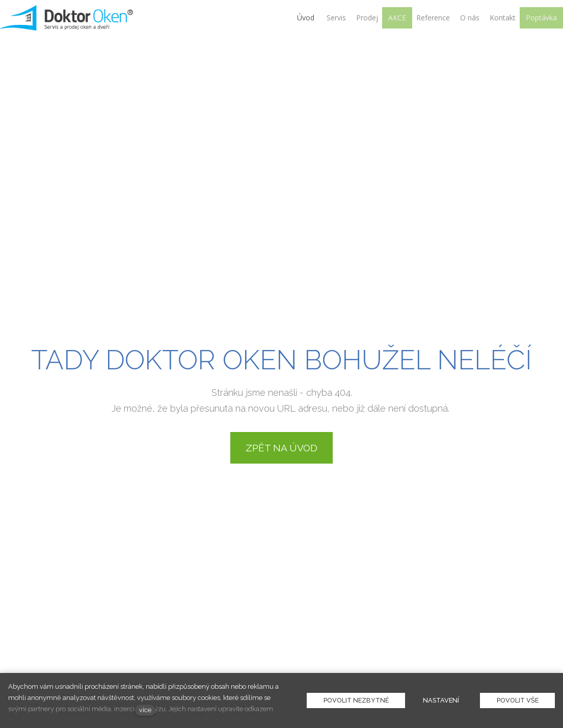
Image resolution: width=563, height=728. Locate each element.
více (145, 710)
